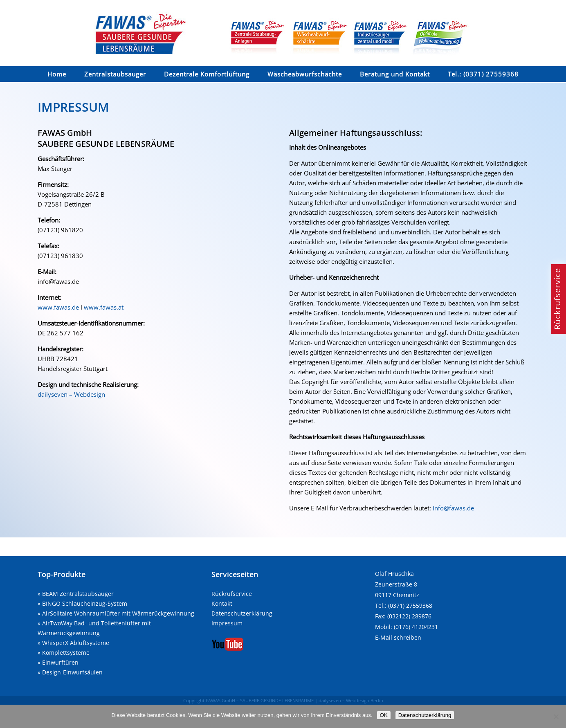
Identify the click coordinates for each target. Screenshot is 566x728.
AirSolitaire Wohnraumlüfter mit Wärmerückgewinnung (118, 613)
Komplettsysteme (66, 653)
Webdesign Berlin (365, 700)
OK (384, 715)
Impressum (227, 623)
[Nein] (556, 717)
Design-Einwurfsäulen (72, 672)
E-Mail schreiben (398, 637)
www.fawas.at (104, 307)
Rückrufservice (232, 594)
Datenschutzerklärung (242, 613)
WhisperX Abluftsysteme (76, 643)
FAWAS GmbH (220, 700)
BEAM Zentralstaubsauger (78, 594)
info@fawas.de (453, 508)
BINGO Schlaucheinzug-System (85, 603)
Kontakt (222, 603)
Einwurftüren (60, 662)
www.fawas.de (58, 307)
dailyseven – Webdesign (71, 394)
